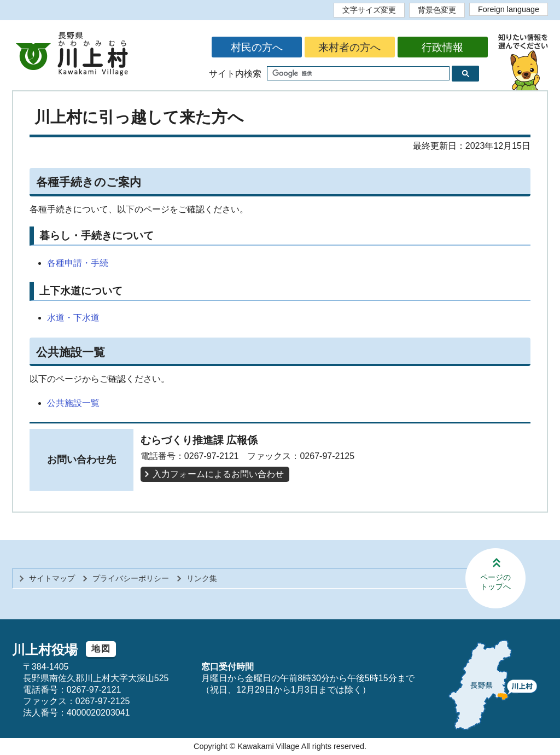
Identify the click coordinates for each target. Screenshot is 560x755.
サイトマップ (52, 578)
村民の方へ (257, 47)
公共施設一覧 (73, 403)
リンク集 (202, 578)
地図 (101, 649)
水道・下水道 (73, 318)
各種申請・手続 (78, 263)
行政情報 (442, 47)
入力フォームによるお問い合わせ (218, 474)
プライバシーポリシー (131, 578)
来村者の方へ (349, 47)
